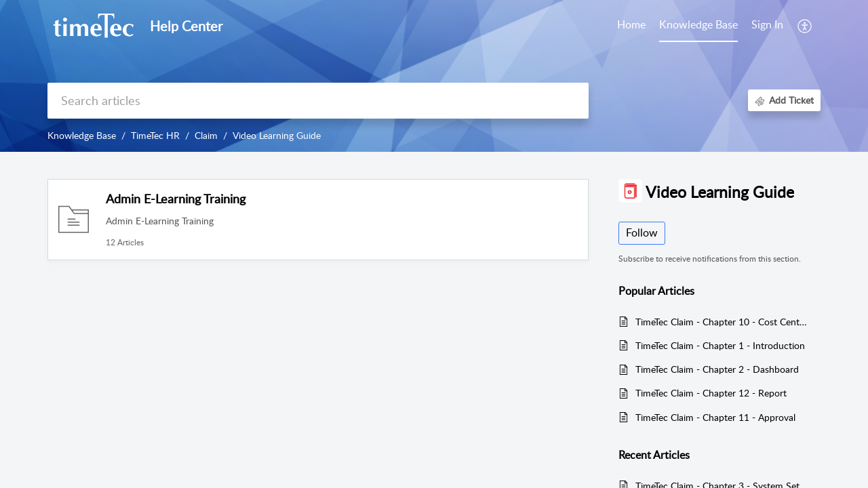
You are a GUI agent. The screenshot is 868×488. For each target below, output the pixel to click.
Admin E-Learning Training (176, 199)
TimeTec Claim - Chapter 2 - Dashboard (717, 369)
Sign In (767, 24)
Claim (206, 135)
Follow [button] (642, 232)
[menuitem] (767, 26)
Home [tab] (631, 24)
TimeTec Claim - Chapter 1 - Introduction (720, 345)
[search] (318, 101)
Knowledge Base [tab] (698, 24)
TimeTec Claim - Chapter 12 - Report (711, 393)
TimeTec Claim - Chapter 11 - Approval (715, 417)
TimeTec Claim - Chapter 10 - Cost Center (721, 322)
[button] (805, 26)
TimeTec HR (155, 135)
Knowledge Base (82, 135)
